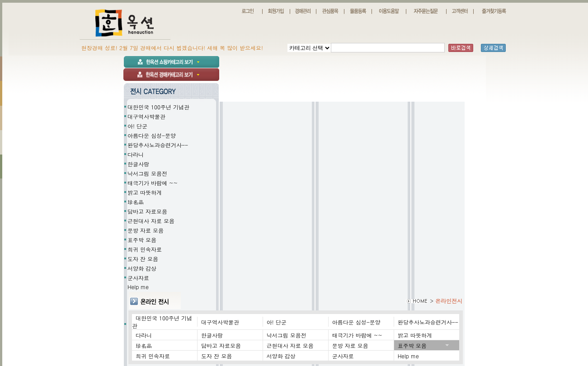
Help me (296, 324)
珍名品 (136, 202)
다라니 (136, 154)
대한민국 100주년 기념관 (158, 107)
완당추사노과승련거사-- (158, 145)
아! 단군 (137, 126)
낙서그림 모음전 (147, 173)
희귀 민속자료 (145, 249)
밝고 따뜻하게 (145, 192)
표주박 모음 (142, 240)
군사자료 (138, 278)
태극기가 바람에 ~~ (153, 183)
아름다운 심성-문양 (152, 135)
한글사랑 (138, 164)
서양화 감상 (142, 268)
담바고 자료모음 (147, 211)
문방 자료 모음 (146, 230)
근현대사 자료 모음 (151, 221)
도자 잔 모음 (143, 259)
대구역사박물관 (146, 116)
